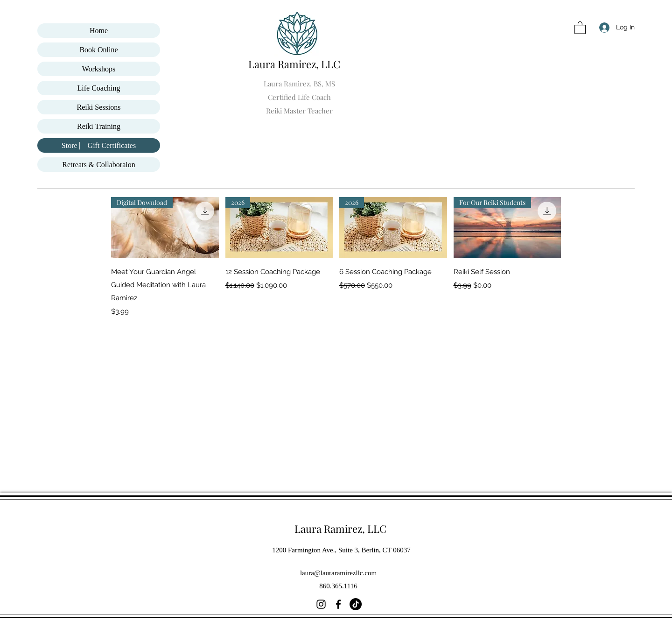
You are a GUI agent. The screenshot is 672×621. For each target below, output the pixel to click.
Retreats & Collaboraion (98, 165)
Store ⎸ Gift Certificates (99, 145)
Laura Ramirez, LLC (295, 64)
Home (99, 31)
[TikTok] (356, 604)
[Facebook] (338, 604)
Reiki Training (99, 126)
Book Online (98, 50)
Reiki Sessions (99, 107)
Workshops (99, 69)
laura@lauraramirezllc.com (338, 573)
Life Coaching (99, 88)
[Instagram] (321, 604)
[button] (580, 27)
